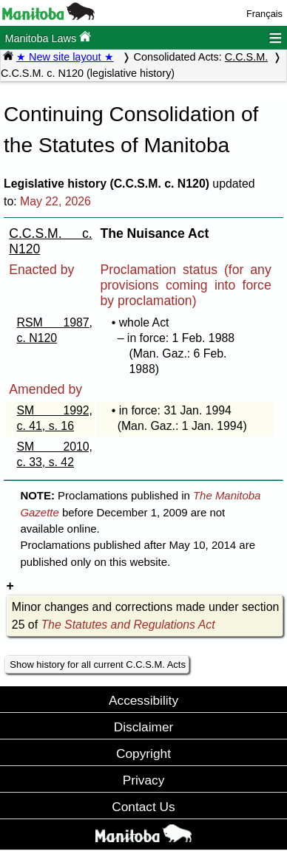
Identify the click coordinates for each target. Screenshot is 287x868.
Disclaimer (144, 727)
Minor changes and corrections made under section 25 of (145, 616)
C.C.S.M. (246, 57)
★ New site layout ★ (65, 57)
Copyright (143, 753)
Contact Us (143, 807)
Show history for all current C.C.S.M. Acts (98, 664)
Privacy (144, 780)
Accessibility (143, 700)
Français (264, 14)
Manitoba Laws (48, 37)
